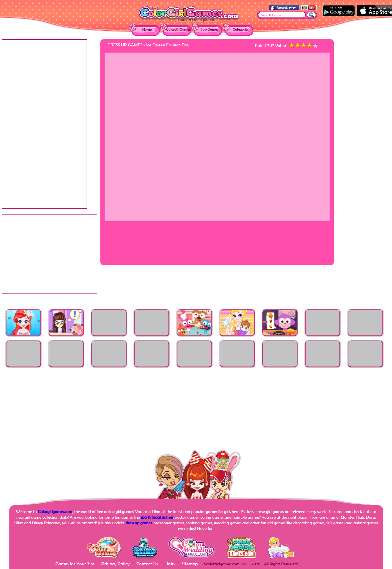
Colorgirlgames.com (55, 512)
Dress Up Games (125, 45)
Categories (241, 29)
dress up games (139, 523)
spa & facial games (157, 517)
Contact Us (147, 564)
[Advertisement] (368, 124)
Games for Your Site (75, 564)
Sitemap (190, 564)
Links (170, 564)
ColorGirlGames (178, 29)
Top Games (209, 29)
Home (147, 29)
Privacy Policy (115, 564)
